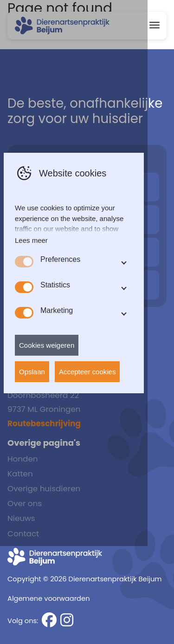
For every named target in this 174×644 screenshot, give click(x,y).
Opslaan (32, 421)
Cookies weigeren (47, 394)
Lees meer (31, 289)
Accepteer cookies (87, 421)
